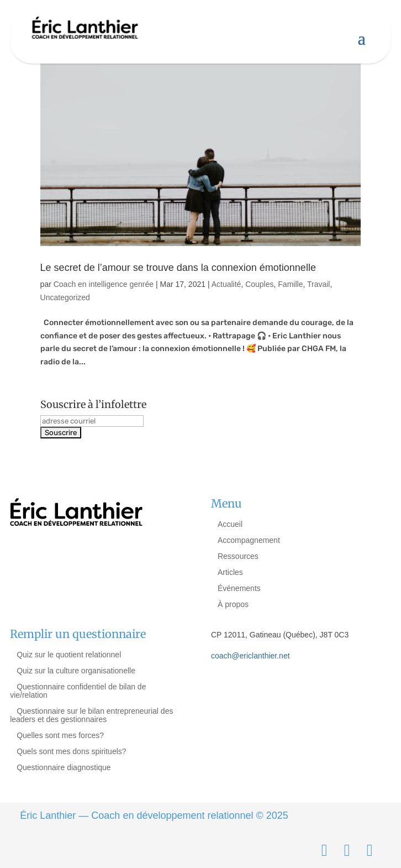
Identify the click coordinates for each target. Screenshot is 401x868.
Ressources (238, 556)
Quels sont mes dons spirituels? (71, 751)
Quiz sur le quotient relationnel (69, 655)
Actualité (226, 284)
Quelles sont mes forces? (60, 735)
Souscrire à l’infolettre (93, 404)
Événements (239, 588)
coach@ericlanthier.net (250, 656)
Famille (290, 284)
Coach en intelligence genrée (104, 284)
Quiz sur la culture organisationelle (76, 671)
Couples (259, 284)
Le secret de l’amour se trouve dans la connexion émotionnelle (178, 268)
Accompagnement (249, 540)
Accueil (230, 524)
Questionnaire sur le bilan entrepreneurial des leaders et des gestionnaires (91, 715)
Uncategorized (65, 297)
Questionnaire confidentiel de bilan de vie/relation (78, 691)
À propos (233, 604)
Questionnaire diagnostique (64, 767)
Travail (319, 284)
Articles (230, 572)
